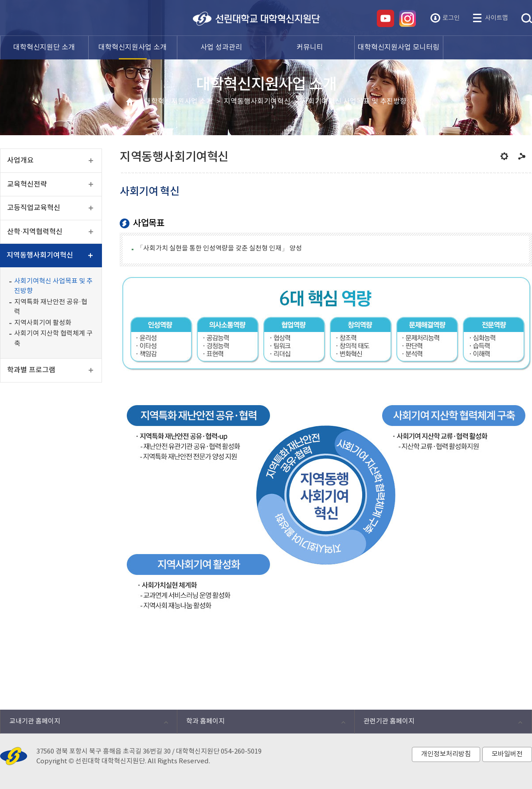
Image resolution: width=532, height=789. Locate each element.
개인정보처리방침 (446, 754)
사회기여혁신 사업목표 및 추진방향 (354, 102)
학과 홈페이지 (261, 724)
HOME (130, 102)
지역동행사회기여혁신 (257, 102)
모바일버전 (507, 754)
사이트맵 (497, 18)
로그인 (451, 18)
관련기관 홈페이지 (438, 724)
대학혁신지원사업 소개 (179, 102)
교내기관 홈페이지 (84, 724)
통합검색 (527, 19)
